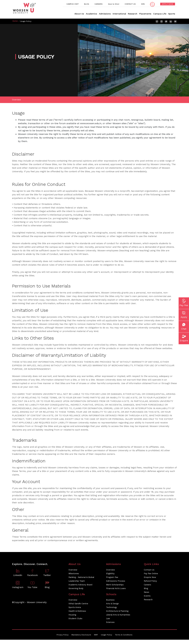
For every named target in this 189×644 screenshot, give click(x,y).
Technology (112, 608)
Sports (172, 14)
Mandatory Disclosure (81, 636)
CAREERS (99, 4)
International (119, 14)
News (147, 593)
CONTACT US (130, 4)
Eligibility (110, 574)
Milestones (74, 574)
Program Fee (112, 578)
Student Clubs (75, 619)
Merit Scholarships (115, 585)
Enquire (184, 338)
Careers (147, 585)
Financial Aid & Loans (116, 589)
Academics (91, 14)
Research (133, 14)
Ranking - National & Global (81, 578)
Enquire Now (150, 578)
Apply (184, 314)
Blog (146, 589)
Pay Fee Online (151, 574)
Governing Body (76, 589)
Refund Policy (150, 582)
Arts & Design (112, 604)
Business (110, 601)
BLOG (87, 4)
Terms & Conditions (124, 636)
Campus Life (160, 14)
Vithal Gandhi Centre (78, 604)
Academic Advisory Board (80, 585)
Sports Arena (75, 608)
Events (147, 596)
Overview (16, 100)
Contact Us (149, 570)
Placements (145, 14)
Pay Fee (184, 302)
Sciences (110, 623)
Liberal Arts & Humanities (118, 615)
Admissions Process (116, 582)
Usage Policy (106, 636)
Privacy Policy (63, 636)
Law (108, 619)
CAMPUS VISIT (73, 4)
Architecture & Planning (117, 612)
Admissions (105, 14)
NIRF (96, 636)
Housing (72, 615)
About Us (79, 14)
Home (15, 21)
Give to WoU (114, 4)
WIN (143, 4)
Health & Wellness (77, 612)
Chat (184, 326)
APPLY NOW (168, 4)
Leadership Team (77, 582)
